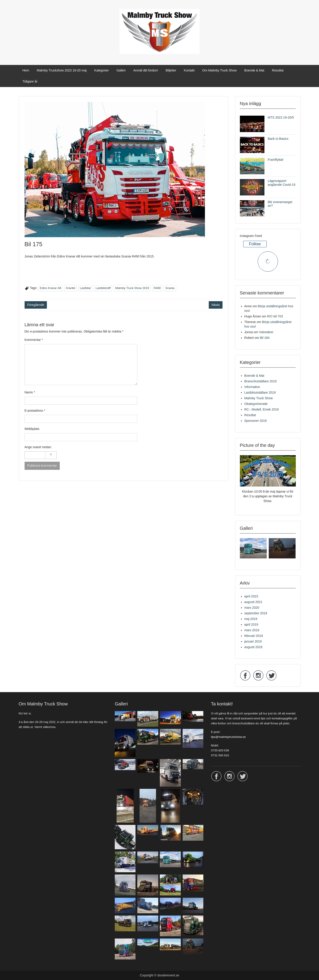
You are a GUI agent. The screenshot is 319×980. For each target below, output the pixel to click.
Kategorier (102, 70)
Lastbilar (85, 288)
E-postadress (35, 411)
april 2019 (251, 624)
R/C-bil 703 (275, 316)
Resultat (278, 70)
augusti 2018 (253, 647)
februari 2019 (254, 636)
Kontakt (189, 70)
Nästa (216, 305)
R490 (157, 288)
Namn (30, 392)
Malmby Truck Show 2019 (132, 288)
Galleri (121, 70)
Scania (170, 288)
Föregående (36, 305)
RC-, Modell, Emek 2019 (262, 409)
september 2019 (256, 613)
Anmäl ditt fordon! (146, 70)
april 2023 (251, 596)
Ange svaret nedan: (38, 447)
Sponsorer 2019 (256, 421)
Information (252, 387)
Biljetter (171, 70)
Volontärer (266, 332)
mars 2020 (252, 608)
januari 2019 (253, 641)
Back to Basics (278, 139)
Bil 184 (265, 338)
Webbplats (32, 429)
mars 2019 (252, 630)
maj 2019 (251, 619)
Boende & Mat (254, 70)
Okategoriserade (256, 404)
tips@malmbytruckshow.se (228, 737)
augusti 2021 (253, 602)
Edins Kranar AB (51, 288)
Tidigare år (30, 81)
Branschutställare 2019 (260, 381)
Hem (26, 70)
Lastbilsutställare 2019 (260, 392)
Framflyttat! (276, 160)
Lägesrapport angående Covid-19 (282, 183)
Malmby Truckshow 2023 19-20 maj (62, 70)
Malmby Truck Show (259, 398)
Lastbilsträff (103, 288)
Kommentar (34, 340)
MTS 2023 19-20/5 (281, 117)
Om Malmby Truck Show (219, 70)
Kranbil (71, 288)
